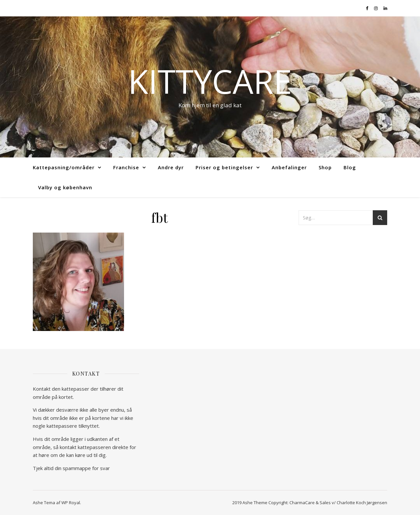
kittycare (210, 81)
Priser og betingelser (224, 167)
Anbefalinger (289, 167)
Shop (325, 167)
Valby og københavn (65, 187)
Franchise (126, 167)
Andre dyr (171, 167)
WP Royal (71, 503)
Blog (350, 167)
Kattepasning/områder (64, 167)
